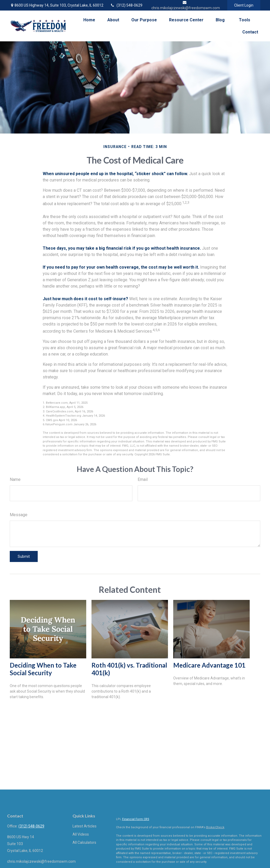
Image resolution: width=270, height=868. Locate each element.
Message (19, 515)
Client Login (244, 5)
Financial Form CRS (136, 819)
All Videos (81, 834)
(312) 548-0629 (126, 5)
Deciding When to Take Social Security (43, 669)
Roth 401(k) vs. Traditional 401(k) (129, 669)
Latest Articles (85, 826)
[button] (89, 20)
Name (15, 479)
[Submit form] (24, 556)
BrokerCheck (215, 827)
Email (143, 479)
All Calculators (84, 842)
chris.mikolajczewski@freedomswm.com (41, 861)
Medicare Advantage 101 (209, 665)
